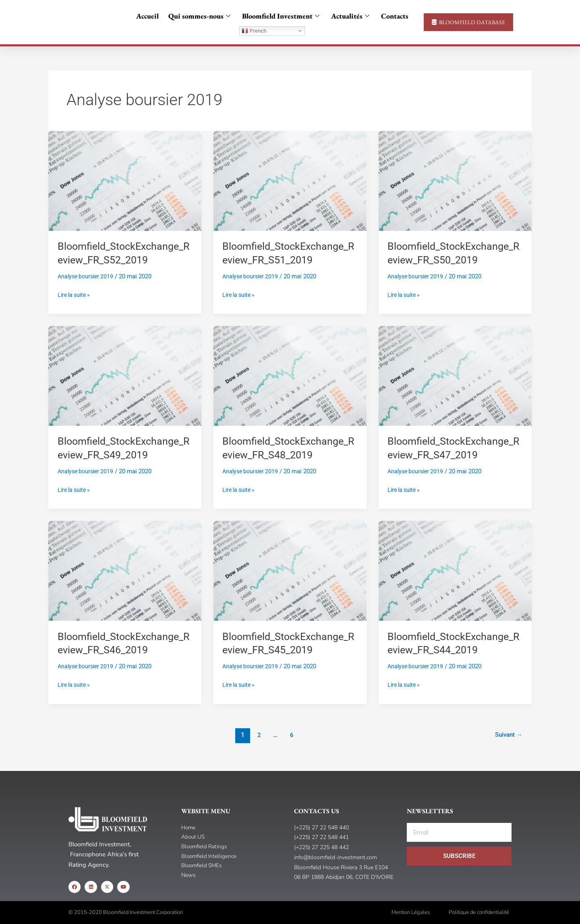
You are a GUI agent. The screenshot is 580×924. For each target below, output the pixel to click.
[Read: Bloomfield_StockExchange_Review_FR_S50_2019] (455, 180)
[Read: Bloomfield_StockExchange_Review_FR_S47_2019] (455, 375)
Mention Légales (411, 912)
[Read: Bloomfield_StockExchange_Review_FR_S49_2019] (125, 375)
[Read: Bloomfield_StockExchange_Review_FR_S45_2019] (290, 570)
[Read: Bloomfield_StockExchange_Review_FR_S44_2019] (455, 570)
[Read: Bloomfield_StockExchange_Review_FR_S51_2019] (290, 180)
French (254, 31)
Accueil (151, 16)
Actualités (350, 16)
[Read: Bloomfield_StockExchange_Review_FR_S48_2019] (290, 375)
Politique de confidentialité (479, 912)
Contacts (391, 16)
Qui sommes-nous (202, 16)
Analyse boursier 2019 (87, 276)
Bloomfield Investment (282, 16)
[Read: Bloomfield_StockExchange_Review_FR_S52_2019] (125, 180)
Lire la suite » (76, 294)
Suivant (507, 735)
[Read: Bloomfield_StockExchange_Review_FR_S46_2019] (125, 570)
